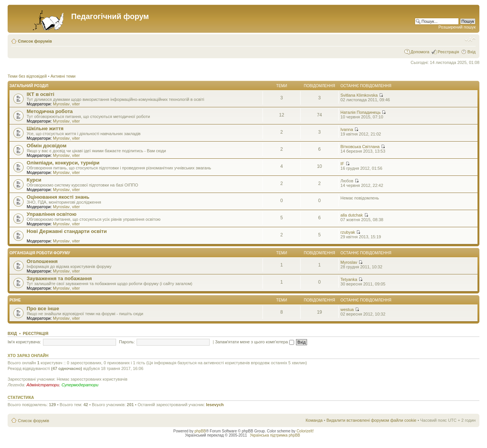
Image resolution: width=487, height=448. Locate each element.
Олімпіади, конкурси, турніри (63, 163)
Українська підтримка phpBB (275, 435)
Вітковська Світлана (360, 147)
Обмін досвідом (47, 146)
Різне (15, 300)
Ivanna (347, 129)
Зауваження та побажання (59, 278)
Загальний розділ (29, 86)
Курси (34, 180)
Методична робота (50, 111)
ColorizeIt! (305, 431)
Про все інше (43, 308)
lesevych (215, 405)
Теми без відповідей (27, 76)
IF (342, 164)
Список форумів (35, 41)
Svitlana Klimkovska (359, 95)
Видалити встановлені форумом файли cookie (372, 420)
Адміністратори (43, 385)
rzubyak (348, 232)
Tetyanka (349, 279)
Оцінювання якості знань (58, 197)
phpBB (200, 431)
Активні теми (63, 76)
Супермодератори (80, 385)
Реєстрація (448, 52)
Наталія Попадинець (361, 112)
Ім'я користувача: (24, 342)
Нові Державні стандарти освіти (67, 231)
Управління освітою (52, 214)
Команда (314, 420)
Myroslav (61, 104)
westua (347, 309)
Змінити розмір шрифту (470, 40)
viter (76, 104)
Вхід (471, 52)
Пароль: (127, 342)
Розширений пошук (457, 27)
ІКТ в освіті (41, 94)
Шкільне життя (45, 128)
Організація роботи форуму (40, 253)
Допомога (420, 52)
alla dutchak (352, 215)
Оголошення (42, 261)
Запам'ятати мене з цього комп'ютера (255, 342)
